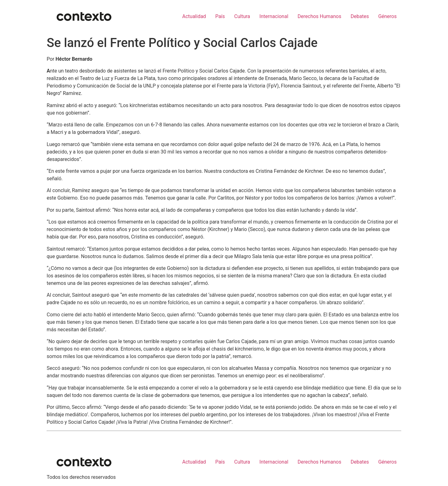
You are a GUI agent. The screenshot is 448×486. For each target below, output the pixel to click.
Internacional (274, 16)
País (220, 16)
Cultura (242, 16)
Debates (360, 16)
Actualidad (194, 16)
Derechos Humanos (320, 16)
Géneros (387, 16)
